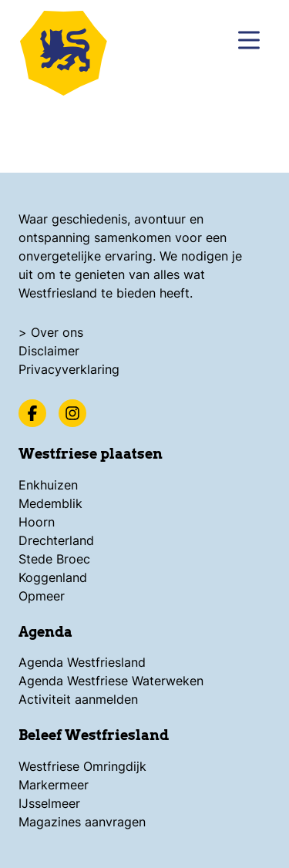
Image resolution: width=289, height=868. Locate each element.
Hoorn (37, 522)
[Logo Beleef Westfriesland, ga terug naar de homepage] (69, 50)
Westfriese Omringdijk (82, 766)
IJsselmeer (49, 803)
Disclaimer (49, 351)
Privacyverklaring (69, 369)
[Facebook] (32, 413)
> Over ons (51, 332)
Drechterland (56, 540)
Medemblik (50, 503)
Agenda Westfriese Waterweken (111, 681)
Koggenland (53, 577)
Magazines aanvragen (82, 822)
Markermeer (54, 785)
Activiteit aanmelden (78, 699)
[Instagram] (72, 413)
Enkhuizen (48, 485)
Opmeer (42, 596)
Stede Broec (54, 559)
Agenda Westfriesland (82, 662)
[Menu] (249, 40)
